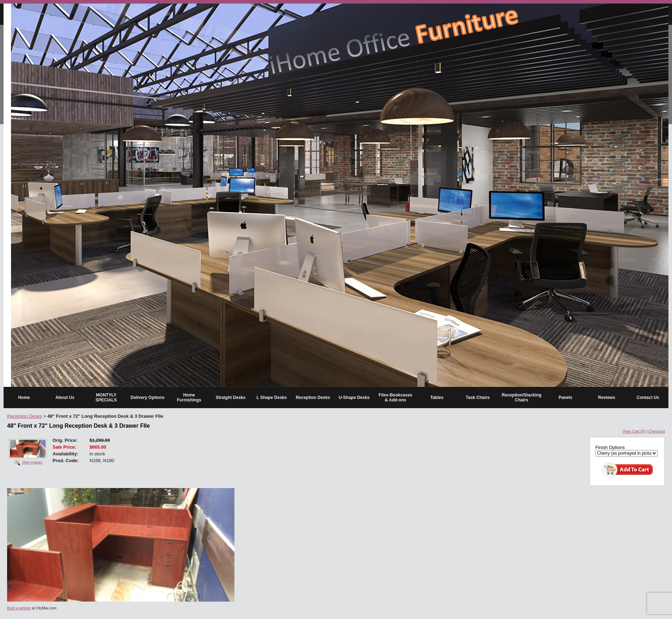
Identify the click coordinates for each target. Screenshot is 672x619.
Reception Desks (313, 398)
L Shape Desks (272, 398)
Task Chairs (478, 398)
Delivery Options (148, 398)
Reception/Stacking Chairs (522, 398)
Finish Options (610, 447)
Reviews (607, 398)
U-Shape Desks (354, 398)
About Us (65, 398)
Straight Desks (231, 398)
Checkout (657, 431)
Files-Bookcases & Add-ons (395, 398)
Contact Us (648, 398)
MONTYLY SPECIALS (106, 398)
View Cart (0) (634, 431)
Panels (566, 398)
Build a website (19, 608)
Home (24, 398)
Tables (437, 398)
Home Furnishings (189, 398)
